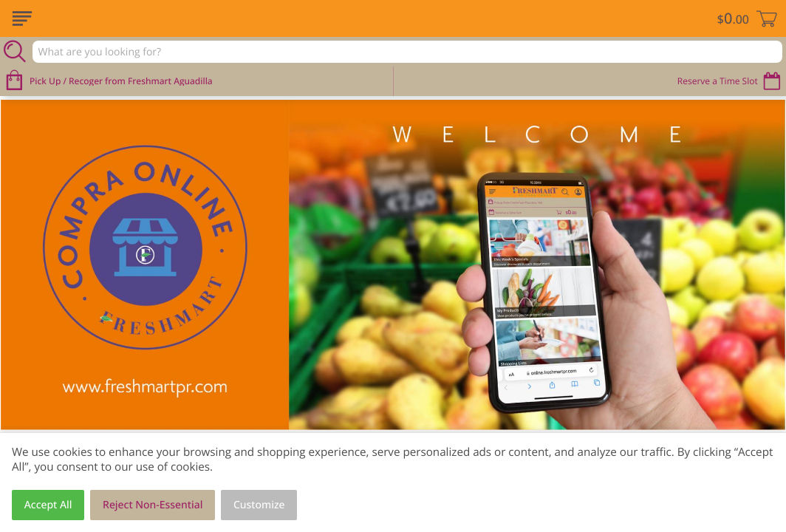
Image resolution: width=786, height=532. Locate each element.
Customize (259, 505)
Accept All (48, 505)
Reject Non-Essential (153, 505)
